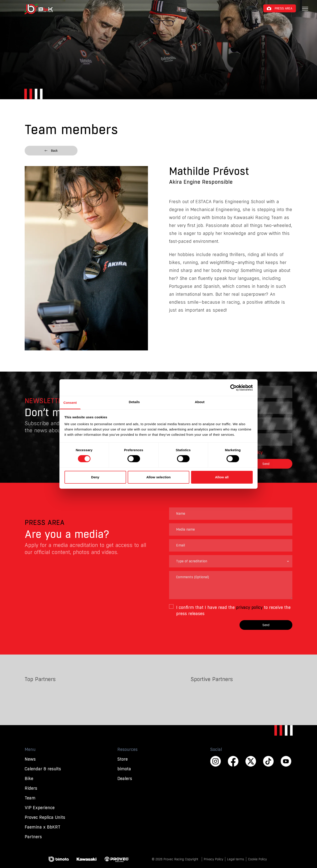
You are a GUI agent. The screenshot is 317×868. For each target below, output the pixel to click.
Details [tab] (134, 402)
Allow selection (159, 477)
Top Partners (40, 679)
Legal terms (236, 859)
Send (266, 464)
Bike (29, 778)
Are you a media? (67, 534)
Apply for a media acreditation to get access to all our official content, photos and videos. (85, 549)
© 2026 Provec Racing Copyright (175, 859)
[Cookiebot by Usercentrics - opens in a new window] (233, 387)
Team (30, 798)
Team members (71, 129)
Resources (127, 749)
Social (216, 749)
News (30, 759)
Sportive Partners (212, 679)
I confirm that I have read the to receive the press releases (233, 610)
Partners (33, 837)
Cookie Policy (257, 859)
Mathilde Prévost (209, 171)
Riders (31, 788)
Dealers (125, 778)
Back (51, 151)
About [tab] (200, 402)
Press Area (284, 8)
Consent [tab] (70, 403)
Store (123, 759)
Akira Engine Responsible (201, 182)
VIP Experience (40, 808)
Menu (30, 749)
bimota (124, 769)
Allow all (222, 477)
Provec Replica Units (45, 817)
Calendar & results (43, 769)
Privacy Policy (214, 859)
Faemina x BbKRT (42, 827)
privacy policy (249, 607)
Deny (95, 477)
